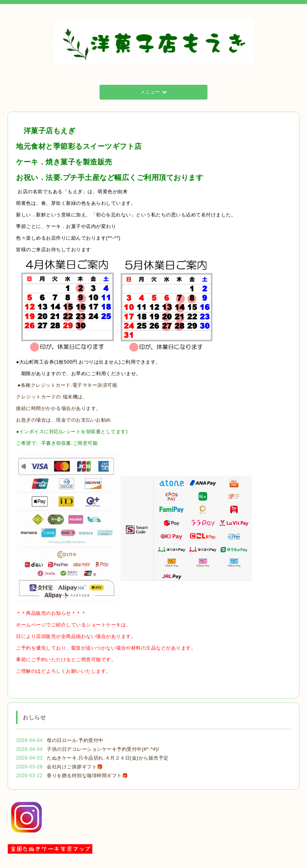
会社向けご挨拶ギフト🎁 (75, 767)
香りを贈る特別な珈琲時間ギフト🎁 (87, 776)
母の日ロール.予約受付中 (75, 740)
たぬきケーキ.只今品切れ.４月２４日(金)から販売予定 (108, 758)
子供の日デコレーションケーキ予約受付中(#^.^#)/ (103, 749)
